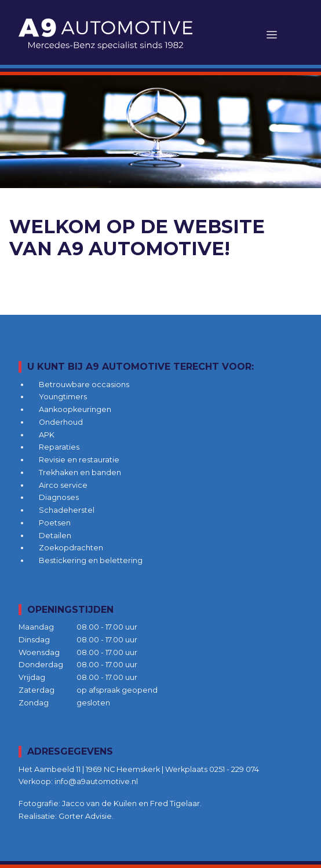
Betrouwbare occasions (84, 385)
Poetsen (55, 523)
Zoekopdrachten (71, 548)
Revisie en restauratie (79, 460)
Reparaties (59, 447)
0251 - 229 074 (234, 769)
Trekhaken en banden (80, 472)
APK (47, 435)
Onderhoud (61, 422)
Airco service (63, 485)
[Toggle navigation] (272, 34)
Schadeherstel (67, 510)
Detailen (55, 536)
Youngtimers (63, 397)
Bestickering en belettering (91, 560)
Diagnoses (59, 497)
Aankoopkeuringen (75, 409)
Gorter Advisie (85, 816)
